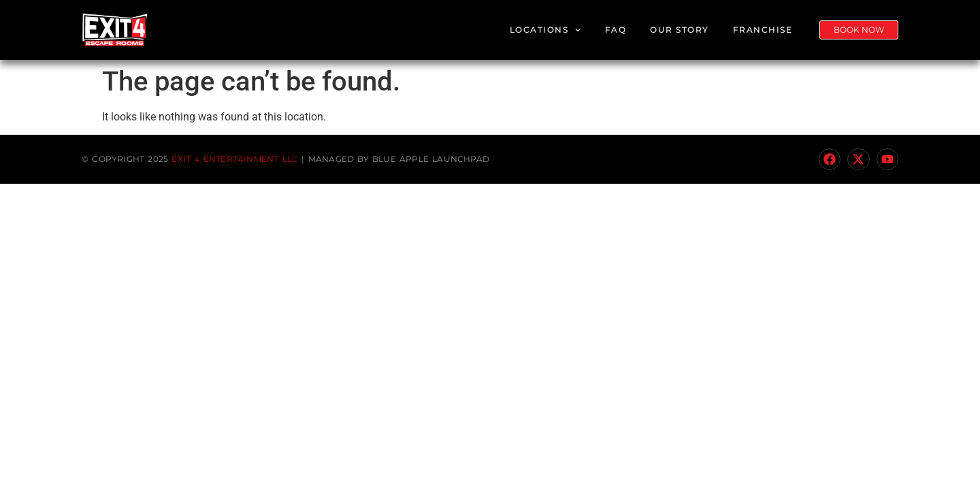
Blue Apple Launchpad (431, 159)
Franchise (763, 30)
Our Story (680, 30)
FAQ (616, 30)
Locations (545, 30)
